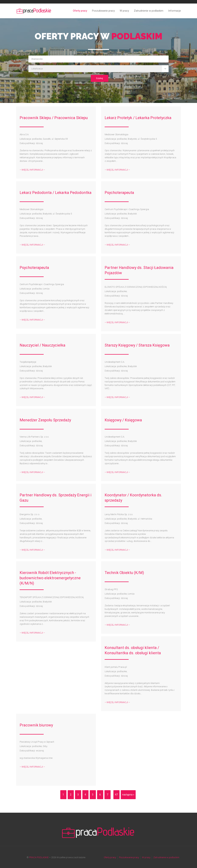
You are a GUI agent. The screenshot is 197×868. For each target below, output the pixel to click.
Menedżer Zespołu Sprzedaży (45, 420)
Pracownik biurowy (36, 725)
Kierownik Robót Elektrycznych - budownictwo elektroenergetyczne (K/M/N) (50, 578)
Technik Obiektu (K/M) (124, 573)
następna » (128, 795)
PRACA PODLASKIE (39, 857)
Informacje (175, 11)
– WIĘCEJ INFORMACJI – (32, 170)
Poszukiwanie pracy (103, 11)
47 (116, 795)
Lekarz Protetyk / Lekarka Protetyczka (138, 118)
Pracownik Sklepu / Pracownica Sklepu (54, 118)
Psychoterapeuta (119, 193)
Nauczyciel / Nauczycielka (43, 345)
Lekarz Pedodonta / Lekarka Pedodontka (56, 193)
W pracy (124, 11)
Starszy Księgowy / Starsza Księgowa (137, 345)
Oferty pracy (80, 11)
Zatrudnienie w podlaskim (149, 11)
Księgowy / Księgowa (123, 420)
